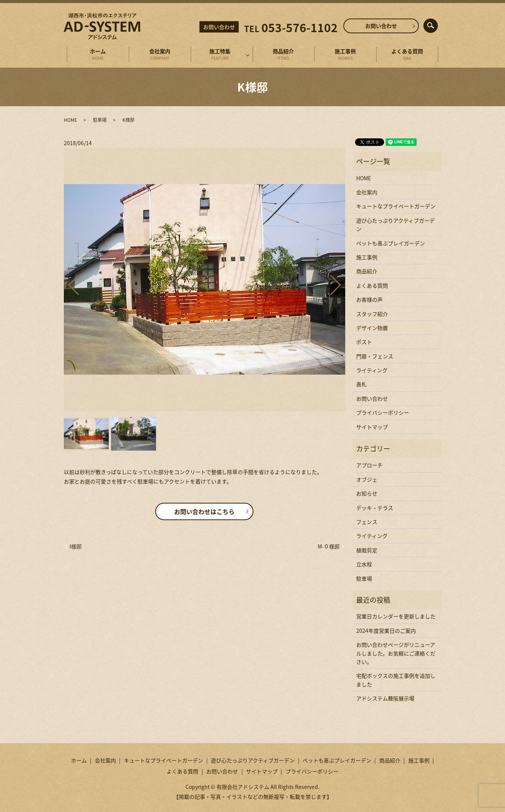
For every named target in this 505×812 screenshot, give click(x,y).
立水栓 (364, 564)
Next (342, 282)
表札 (361, 384)
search (437, 24)
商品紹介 (284, 54)
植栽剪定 (367, 550)
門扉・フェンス (375, 356)
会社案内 (160, 54)
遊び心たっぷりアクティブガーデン (395, 225)
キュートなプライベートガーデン (396, 206)
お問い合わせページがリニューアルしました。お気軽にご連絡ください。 (396, 653)
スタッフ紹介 (372, 314)
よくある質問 (408, 54)
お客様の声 (369, 299)
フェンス (367, 522)
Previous (67, 282)
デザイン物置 (372, 328)
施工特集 (220, 54)
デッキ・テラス (375, 508)
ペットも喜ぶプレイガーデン (391, 243)
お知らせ (367, 493)
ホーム (98, 54)
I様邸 (76, 546)
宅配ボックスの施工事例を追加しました (396, 680)
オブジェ (367, 479)
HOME (70, 120)
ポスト (364, 342)
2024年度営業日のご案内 (386, 631)
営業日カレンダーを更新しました (396, 616)
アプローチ (369, 465)
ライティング (372, 370)
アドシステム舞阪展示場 (385, 698)
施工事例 (346, 54)
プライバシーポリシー (383, 412)
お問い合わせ (381, 26)
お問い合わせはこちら (204, 511)
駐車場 (100, 120)
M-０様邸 (329, 546)
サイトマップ (372, 427)
